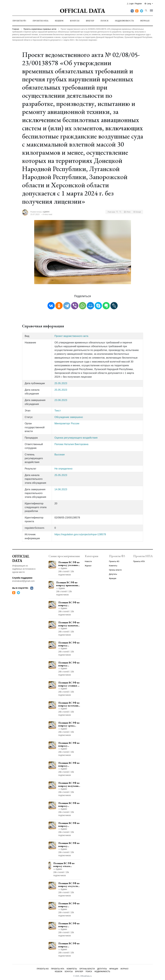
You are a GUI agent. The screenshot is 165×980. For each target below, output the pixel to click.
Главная (16, 29)
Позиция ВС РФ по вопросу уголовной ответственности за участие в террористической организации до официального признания (69, 564)
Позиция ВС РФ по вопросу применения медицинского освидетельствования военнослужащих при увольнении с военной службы (68, 584)
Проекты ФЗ (19, 21)
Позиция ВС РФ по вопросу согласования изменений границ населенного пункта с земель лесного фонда (69, 805)
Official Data (82, 11)
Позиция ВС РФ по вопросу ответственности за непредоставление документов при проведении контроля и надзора (69, 664)
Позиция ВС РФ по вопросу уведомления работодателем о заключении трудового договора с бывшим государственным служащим (69, 644)
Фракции (113, 578)
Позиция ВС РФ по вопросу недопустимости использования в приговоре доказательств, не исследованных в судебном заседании (69, 905)
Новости (88, 561)
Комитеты (113, 566)
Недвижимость (124, 21)
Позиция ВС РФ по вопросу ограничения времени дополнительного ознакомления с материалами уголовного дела (69, 925)
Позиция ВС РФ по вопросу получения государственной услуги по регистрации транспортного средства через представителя (69, 784)
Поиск (105, 21)
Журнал (145, 21)
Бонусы (75, 21)
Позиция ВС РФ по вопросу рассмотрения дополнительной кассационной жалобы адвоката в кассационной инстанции (69, 825)
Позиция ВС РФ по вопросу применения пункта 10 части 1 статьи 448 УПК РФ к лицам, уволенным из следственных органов (69, 845)
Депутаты (113, 574)
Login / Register (134, 4)
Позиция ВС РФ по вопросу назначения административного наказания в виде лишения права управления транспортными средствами (69, 624)
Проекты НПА (41, 21)
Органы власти (115, 570)
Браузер (90, 21)
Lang (148, 4)
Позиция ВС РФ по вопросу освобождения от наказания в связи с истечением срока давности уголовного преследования (69, 945)
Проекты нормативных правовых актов (40, 29)
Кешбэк (59, 21)
